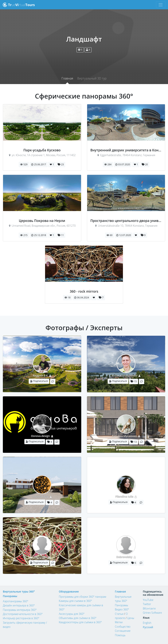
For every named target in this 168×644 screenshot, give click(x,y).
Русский (148, 627)
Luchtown (40, 557)
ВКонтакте (149, 608)
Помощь (120, 635)
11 (61, 235)
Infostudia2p (40, 497)
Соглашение (123, 631)
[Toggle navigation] (161, 5)
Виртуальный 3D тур (92, 78)
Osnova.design (40, 436)
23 (61, 164)
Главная (67, 78)
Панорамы (10, 596)
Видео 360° (122, 609)
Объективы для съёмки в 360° (78, 618)
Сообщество (123, 627)
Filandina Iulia (124, 497)
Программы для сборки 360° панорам (82, 597)
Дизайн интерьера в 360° (19, 605)
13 (134, 442)
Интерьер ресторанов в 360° (21, 618)
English (147, 623)
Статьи (119, 614)
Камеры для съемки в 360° (75, 601)
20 (145, 164)
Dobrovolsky (124, 557)
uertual (19, 5)
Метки (119, 622)
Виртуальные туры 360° (19, 591)
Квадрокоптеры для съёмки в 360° (80, 622)
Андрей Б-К (40, 375)
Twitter (147, 604)
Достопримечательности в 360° (23, 614)
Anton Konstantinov (124, 375)
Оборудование (69, 591)
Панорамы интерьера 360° (20, 610)
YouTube (148, 600)
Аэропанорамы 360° (16, 601)
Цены (131, 618)
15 (134, 381)
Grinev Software (152, 613)
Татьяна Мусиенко (124, 436)
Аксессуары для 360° (72, 614)
